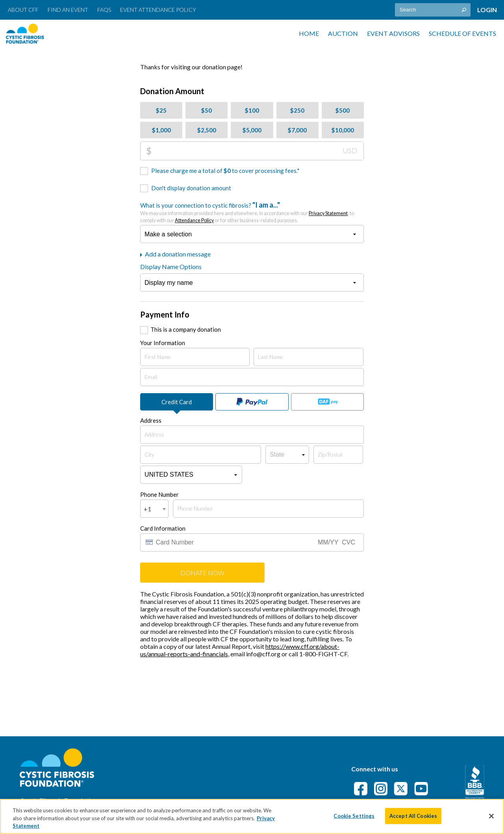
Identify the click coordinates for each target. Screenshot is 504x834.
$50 (207, 110)
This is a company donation (186, 329)
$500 (343, 110)
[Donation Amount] (258, 151)
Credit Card (177, 402)
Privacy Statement (328, 213)
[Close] (491, 816)
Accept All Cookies (413, 815)
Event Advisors (393, 33)
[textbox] (433, 10)
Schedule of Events (462, 33)
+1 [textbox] (147, 509)
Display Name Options (171, 267)
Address (151, 420)
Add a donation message (175, 254)
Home (309, 33)
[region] (252, 816)
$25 (161, 110)
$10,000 (343, 130)
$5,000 (252, 130)
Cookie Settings (354, 815)
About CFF (23, 10)
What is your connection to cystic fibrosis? (247, 212)
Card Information (163, 528)
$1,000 (161, 130)
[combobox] (154, 509)
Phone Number (159, 494)
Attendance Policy (194, 220)
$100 (252, 110)
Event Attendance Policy (158, 10)
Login (487, 10)
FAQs (104, 10)
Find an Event (68, 10)
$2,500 (207, 130)
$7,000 (297, 130)
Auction (343, 33)
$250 (297, 110)
